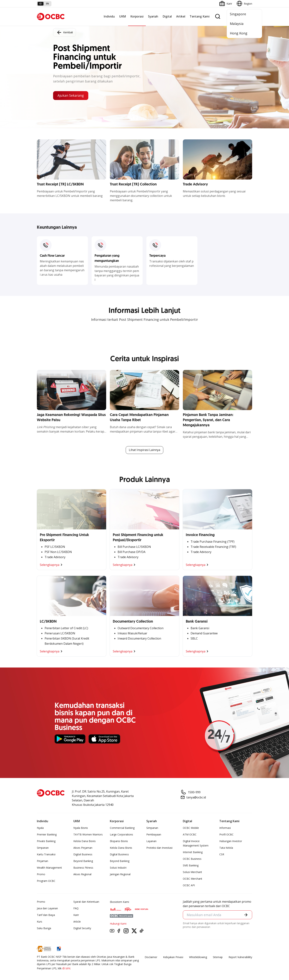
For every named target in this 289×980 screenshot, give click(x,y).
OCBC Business (192, 859)
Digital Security (82, 928)
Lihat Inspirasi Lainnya (144, 450)
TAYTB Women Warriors (88, 834)
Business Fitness (83, 868)
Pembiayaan (154, 834)
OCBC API (189, 885)
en (47, 4)
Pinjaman (42, 861)
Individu (109, 16)
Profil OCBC (226, 834)
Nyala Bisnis (81, 828)
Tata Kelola (226, 848)
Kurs (40, 922)
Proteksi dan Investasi (159, 848)
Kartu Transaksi (46, 854)
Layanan (151, 841)
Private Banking (46, 841)
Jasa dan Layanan (47, 908)
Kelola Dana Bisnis (85, 841)
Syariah (153, 16)
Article (77, 922)
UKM (123, 16)
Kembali (65, 32)
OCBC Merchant (193, 879)
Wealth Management (49, 868)
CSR (222, 854)
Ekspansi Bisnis (119, 841)
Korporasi (137, 16)
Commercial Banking (122, 828)
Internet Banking (193, 852)
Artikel (181, 16)
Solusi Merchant (192, 872)
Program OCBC (46, 881)
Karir (76, 915)
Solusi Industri (118, 868)
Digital (167, 16)
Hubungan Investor (231, 841)
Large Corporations (121, 834)
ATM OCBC (190, 834)
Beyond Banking (83, 861)
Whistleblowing (198, 957)
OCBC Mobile (191, 828)
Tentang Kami (200, 16)
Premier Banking (47, 834)
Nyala (40, 828)
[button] (246, 915)
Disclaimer (151, 957)
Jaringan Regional (120, 874)
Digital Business (83, 854)
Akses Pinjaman (83, 848)
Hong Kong (239, 33)
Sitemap (218, 957)
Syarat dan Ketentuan (86, 902)
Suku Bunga (44, 928)
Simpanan (43, 848)
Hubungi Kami (118, 924)
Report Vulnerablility (240, 957)
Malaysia (237, 24)
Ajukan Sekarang (71, 96)
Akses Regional (82, 874)
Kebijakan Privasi (173, 957)
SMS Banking (191, 865)
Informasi (225, 828)
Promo (41, 874)
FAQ (76, 908)
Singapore (238, 14)
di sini (66, 968)
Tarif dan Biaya (46, 915)
